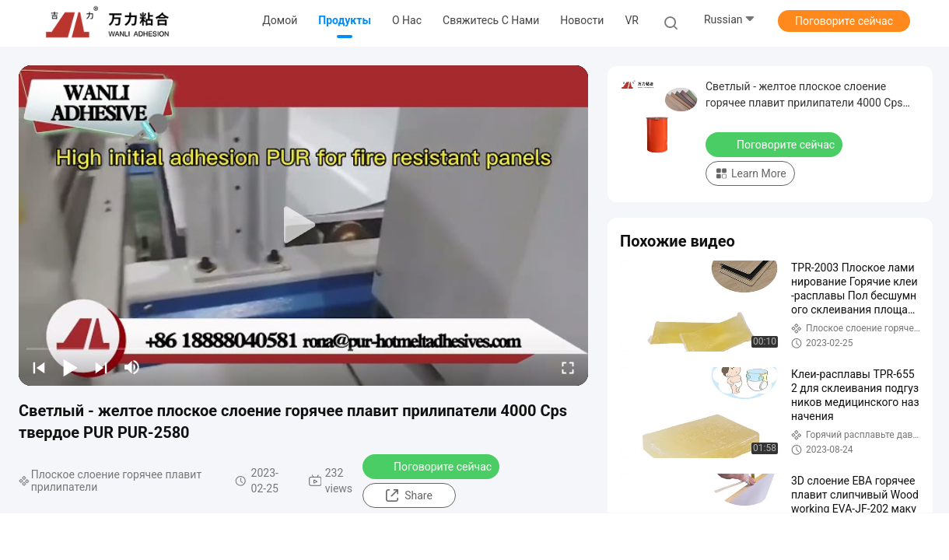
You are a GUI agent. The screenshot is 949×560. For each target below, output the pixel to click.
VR (632, 20)
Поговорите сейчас (844, 21)
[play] (303, 226)
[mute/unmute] (132, 367)
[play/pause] (70, 367)
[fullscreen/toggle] (568, 367)
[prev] (39, 367)
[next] (101, 367)
